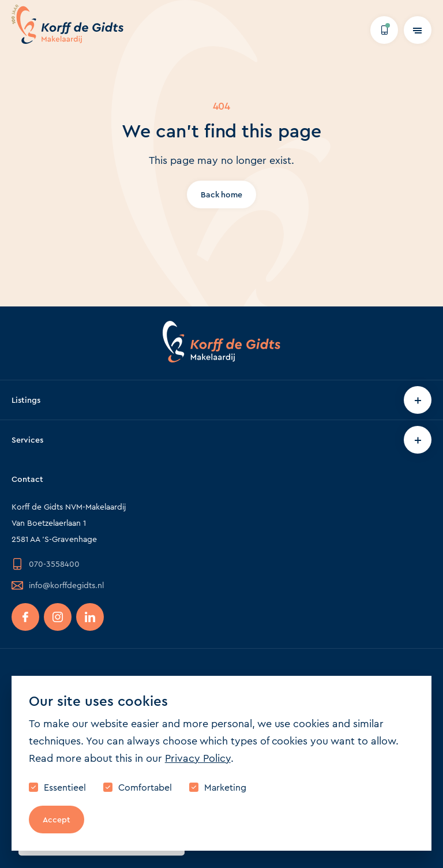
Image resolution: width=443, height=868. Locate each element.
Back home (222, 194)
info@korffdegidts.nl (58, 585)
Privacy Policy (198, 758)
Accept (57, 820)
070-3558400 (46, 564)
